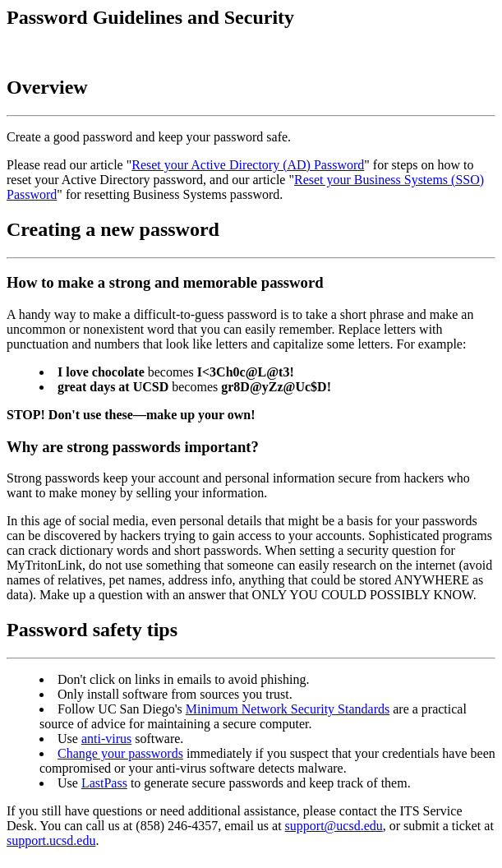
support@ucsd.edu (334, 826)
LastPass (104, 783)
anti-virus (106, 739)
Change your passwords (120, 753)
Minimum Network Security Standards (288, 709)
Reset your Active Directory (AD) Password (248, 165)
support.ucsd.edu (51, 840)
